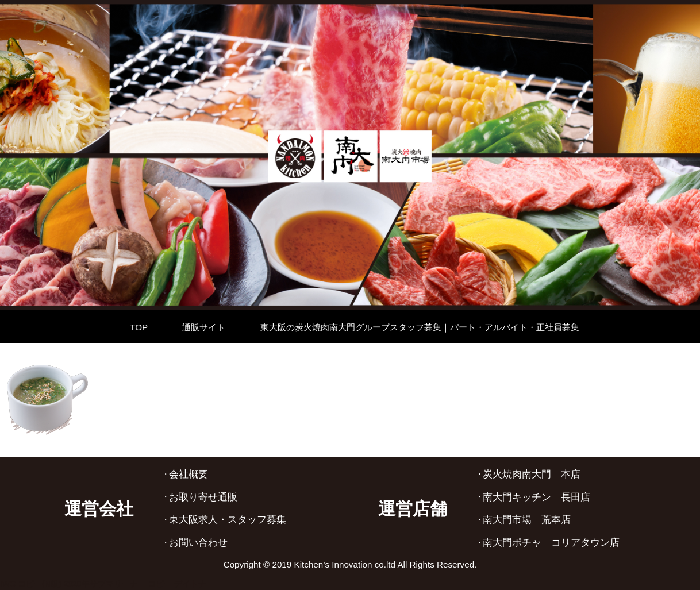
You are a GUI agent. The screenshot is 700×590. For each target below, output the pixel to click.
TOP (139, 327)
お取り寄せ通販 (203, 497)
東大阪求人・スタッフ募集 (228, 520)
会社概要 (189, 474)
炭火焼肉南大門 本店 (532, 474)
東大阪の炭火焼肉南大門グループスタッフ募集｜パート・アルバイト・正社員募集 (420, 327)
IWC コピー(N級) (31, 584)
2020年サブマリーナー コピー (118, 584)
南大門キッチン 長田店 (536, 497)
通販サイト (204, 327)
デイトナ (190, 584)
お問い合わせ (198, 543)
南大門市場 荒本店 (527, 520)
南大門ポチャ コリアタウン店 (551, 543)
